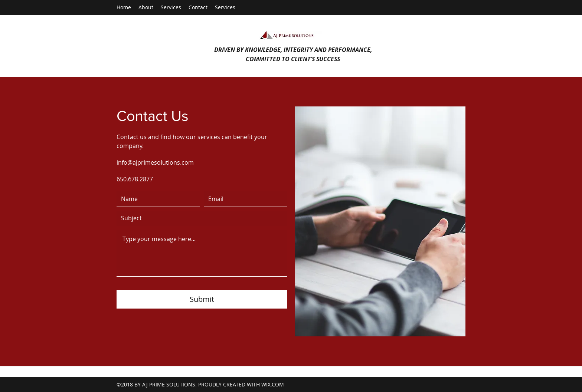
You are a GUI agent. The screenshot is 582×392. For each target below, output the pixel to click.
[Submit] (202, 299)
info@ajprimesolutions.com (155, 162)
